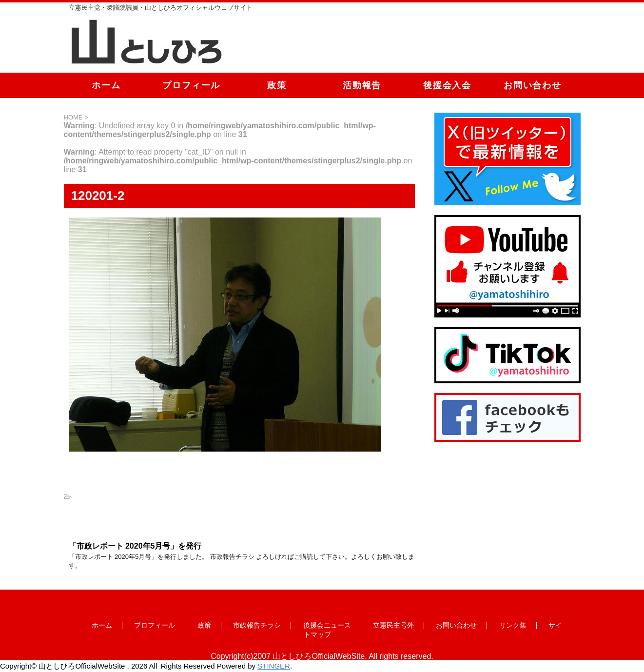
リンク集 (513, 625)
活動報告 (362, 85)
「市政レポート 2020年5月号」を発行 (135, 546)
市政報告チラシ (257, 625)
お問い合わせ (533, 85)
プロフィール (191, 85)
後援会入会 (447, 85)
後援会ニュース (327, 625)
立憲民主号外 (393, 625)
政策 (277, 85)
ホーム (106, 85)
